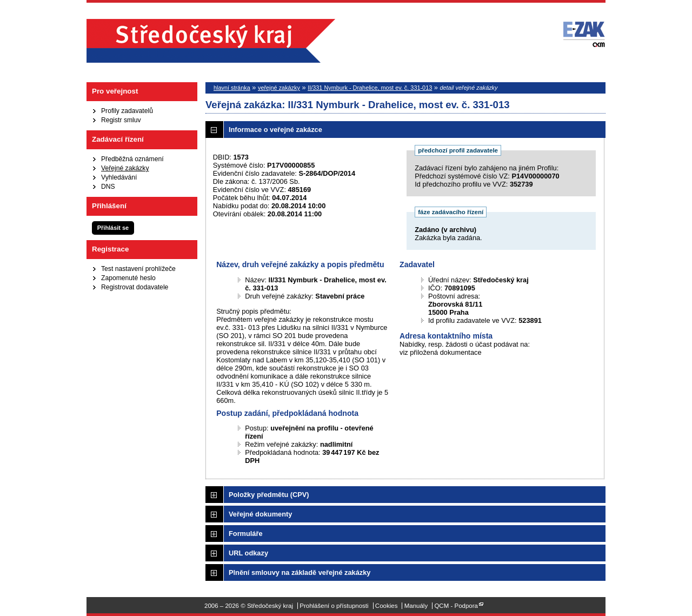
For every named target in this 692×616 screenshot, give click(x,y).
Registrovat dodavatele (135, 287)
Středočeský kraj (211, 41)
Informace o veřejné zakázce (275, 130)
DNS (108, 187)
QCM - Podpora (456, 606)
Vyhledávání (119, 177)
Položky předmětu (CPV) (269, 495)
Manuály (416, 606)
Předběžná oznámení (132, 159)
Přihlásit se (113, 228)
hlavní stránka (232, 88)
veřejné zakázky (279, 88)
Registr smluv (121, 120)
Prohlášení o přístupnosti (334, 606)
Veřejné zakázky (125, 168)
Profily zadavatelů (127, 111)
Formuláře (246, 534)
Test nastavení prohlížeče (138, 269)
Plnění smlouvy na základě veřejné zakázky (300, 572)
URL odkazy (248, 553)
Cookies (387, 606)
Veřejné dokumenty (260, 514)
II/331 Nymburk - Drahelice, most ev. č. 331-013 (370, 88)
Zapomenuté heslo (128, 278)
